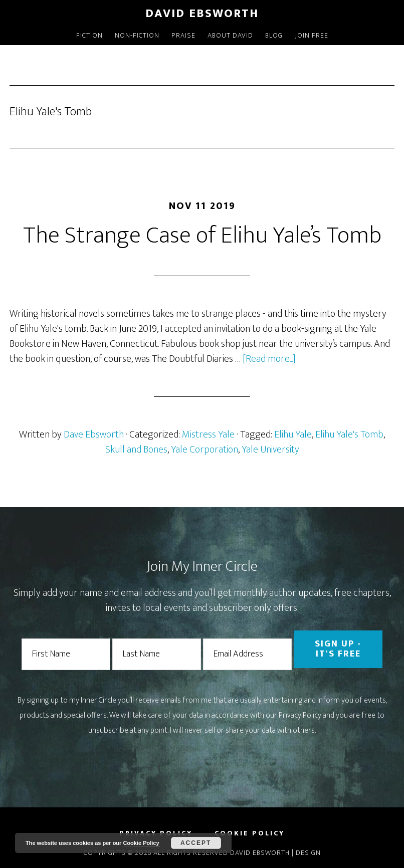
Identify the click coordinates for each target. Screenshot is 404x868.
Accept (196, 843)
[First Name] (66, 654)
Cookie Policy (141, 843)
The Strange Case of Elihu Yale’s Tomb (202, 236)
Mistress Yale (208, 435)
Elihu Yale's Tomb (349, 435)
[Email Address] (247, 654)
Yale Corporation (205, 450)
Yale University (270, 450)
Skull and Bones (136, 450)
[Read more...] (269, 359)
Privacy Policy (300, 715)
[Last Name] (157, 654)
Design (308, 853)
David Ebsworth (202, 14)
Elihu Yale (293, 435)
